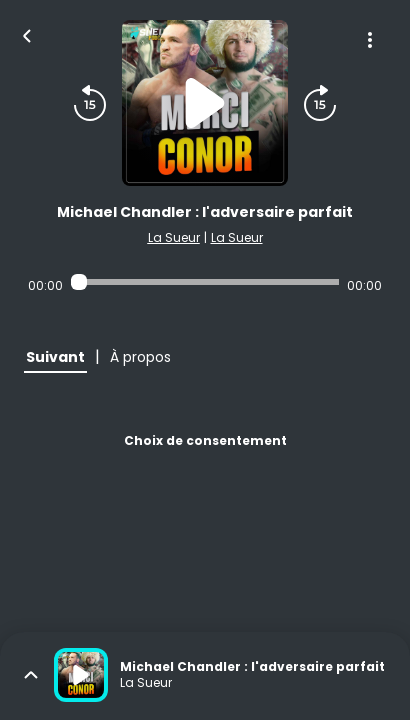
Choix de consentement (205, 440)
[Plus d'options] (370, 40)
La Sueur (174, 237)
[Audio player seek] (204, 282)
